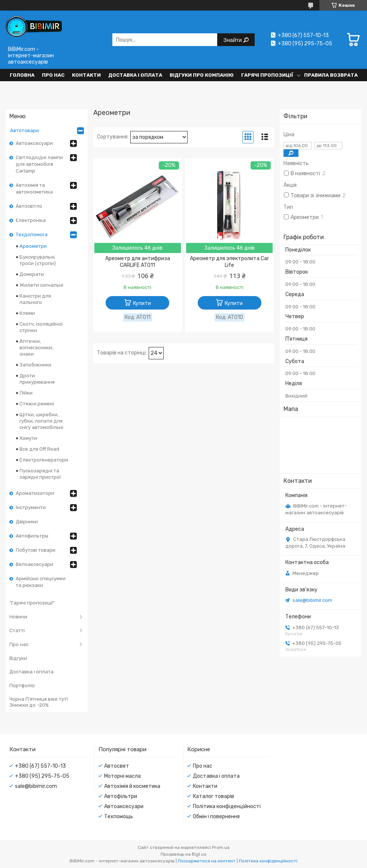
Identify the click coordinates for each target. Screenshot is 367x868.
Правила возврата (331, 75)
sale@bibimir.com (312, 600)
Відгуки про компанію (202, 75)
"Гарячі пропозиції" (32, 603)
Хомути (28, 438)
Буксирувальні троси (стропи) (38, 260)
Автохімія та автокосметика (34, 188)
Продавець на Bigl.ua (183, 854)
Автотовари (25, 130)
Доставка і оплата (135, 75)
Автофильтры (32, 536)
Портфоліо (22, 686)
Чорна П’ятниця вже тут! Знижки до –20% (39, 702)
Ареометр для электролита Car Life (229, 262)
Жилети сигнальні (41, 285)
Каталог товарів (213, 796)
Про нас (53, 75)
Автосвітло (29, 206)
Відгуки (18, 658)
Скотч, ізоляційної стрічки (41, 327)
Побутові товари (36, 550)
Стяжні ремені (37, 404)
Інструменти (31, 507)
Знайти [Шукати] (233, 40)
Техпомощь (119, 817)
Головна (22, 75)
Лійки (26, 393)
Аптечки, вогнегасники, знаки (36, 348)
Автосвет (117, 766)
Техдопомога (32, 234)
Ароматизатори (35, 493)
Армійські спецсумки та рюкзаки (41, 582)
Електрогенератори (44, 460)
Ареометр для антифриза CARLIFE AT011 (138, 262)
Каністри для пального (35, 299)
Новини (18, 617)
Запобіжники (35, 365)
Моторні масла (122, 776)
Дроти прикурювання (37, 379)
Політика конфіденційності (227, 806)
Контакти (86, 75)
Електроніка (31, 220)
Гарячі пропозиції (267, 75)
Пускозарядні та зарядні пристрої (40, 474)
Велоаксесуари (34, 564)
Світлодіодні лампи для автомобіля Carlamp (39, 164)
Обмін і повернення (216, 817)
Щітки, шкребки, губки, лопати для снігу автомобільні (41, 421)
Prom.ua (221, 847)
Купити (142, 303)
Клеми (27, 313)
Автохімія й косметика (132, 786)
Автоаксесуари (34, 143)
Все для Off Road (39, 449)
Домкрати (32, 274)
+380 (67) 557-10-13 (40, 766)
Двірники (27, 522)
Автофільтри (121, 796)
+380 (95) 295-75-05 (42, 776)
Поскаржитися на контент (207, 861)
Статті (17, 631)
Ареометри (33, 246)
